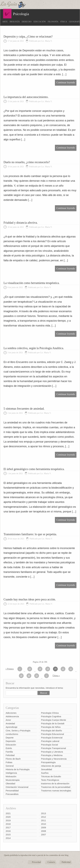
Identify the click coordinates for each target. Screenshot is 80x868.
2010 (43, 824)
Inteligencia (11, 773)
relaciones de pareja (51, 766)
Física (64, 22)
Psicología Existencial (52, 738)
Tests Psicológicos (50, 780)
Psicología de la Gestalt (53, 723)
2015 (8, 835)
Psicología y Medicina (52, 755)
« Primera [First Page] (10, 669)
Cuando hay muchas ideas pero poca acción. (30, 599)
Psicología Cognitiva (51, 716)
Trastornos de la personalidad (56, 787)
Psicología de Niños (51, 727)
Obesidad (10, 783)
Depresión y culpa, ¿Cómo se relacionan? (28, 36)
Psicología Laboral (50, 741)
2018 (8, 824)
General (10, 766)
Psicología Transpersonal (53, 748)
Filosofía (53, 22)
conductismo (12, 734)
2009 (43, 827)
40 (29, 676)
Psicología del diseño (52, 731)
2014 (8, 838)
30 (21, 676)
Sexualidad (46, 769)
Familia (9, 752)
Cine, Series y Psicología (18, 731)
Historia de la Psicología (18, 769)
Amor (8, 720)
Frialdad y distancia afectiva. (21, 223)
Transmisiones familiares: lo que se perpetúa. (30, 534)
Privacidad (36, 862)
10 (30, 669)
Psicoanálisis (12, 794)
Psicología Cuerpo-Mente (54, 720)
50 (37, 676)
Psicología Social (49, 745)
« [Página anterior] (20, 669)
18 (40, 669)
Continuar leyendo (66, 82)
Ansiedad (10, 723)
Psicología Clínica (50, 713)
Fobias (9, 762)
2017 (8, 827)
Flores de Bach (13, 759)
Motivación (11, 776)
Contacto (51, 862)
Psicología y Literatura (52, 752)
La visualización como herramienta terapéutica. (32, 283)
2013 (43, 813)
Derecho (27, 22)
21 (63, 669)
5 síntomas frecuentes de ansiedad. (24, 409)
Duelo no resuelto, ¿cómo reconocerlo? (27, 162)
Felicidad (10, 755)
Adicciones (11, 713)
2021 (8, 813)
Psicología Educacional (52, 734)
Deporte (10, 738)
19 (48, 669)
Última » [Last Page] (56, 676)
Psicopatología (48, 762)
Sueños (45, 773)
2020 (8, 817)
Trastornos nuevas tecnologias (56, 791)
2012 (43, 817)
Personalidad (12, 791)
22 (71, 669)
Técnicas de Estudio (51, 776)
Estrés (9, 748)
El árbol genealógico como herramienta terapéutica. (34, 469)
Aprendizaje (12, 727)
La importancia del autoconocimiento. (26, 97)
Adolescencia (12, 716)
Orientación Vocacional (17, 787)
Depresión (11, 741)
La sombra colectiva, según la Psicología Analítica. (34, 348)
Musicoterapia (13, 780)
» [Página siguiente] (46, 676)
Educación (40, 22)
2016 (8, 831)
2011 (43, 820)
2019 (8, 820)
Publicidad (66, 862)
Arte (5, 22)
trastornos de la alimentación (55, 783)
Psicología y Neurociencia (54, 759)
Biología (15, 22)
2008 (43, 831)
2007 (43, 835)
